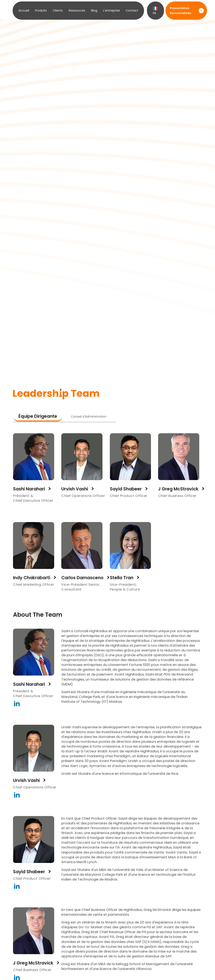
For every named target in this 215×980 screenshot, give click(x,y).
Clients (58, 10)
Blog (94, 10)
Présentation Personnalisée (181, 11)
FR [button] (155, 10)
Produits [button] (41, 10)
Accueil (24, 10)
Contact (132, 10)
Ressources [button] (77, 10)
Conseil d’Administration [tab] (89, 416)
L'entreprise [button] (111, 10)
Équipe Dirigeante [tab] (38, 416)
